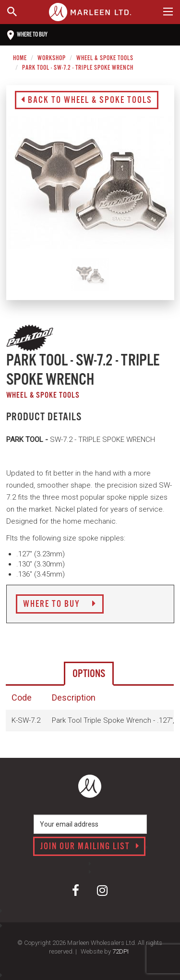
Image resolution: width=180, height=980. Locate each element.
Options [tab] (89, 674)
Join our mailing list (90, 847)
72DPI (120, 951)
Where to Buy (60, 604)
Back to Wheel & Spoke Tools (87, 101)
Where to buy (27, 35)
